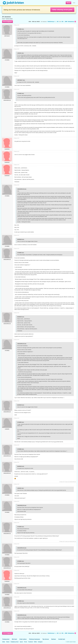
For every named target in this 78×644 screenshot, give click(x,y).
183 (62, 22)
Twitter (35, 642)
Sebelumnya (51, 22)
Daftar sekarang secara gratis (62, 10)
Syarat (21, 642)
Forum (3, 19)
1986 (66, 22)
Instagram (40, 642)
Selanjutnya (72, 22)
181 (58, 22)
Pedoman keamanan (35, 639)
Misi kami (14, 639)
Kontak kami (62, 639)
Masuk (68, 3)
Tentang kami (6, 639)
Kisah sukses (23, 639)
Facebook (31, 642)
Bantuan (54, 639)
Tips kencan (46, 639)
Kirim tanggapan (7, 22)
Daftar (74, 3)
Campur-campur (9, 19)
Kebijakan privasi (15, 642)
